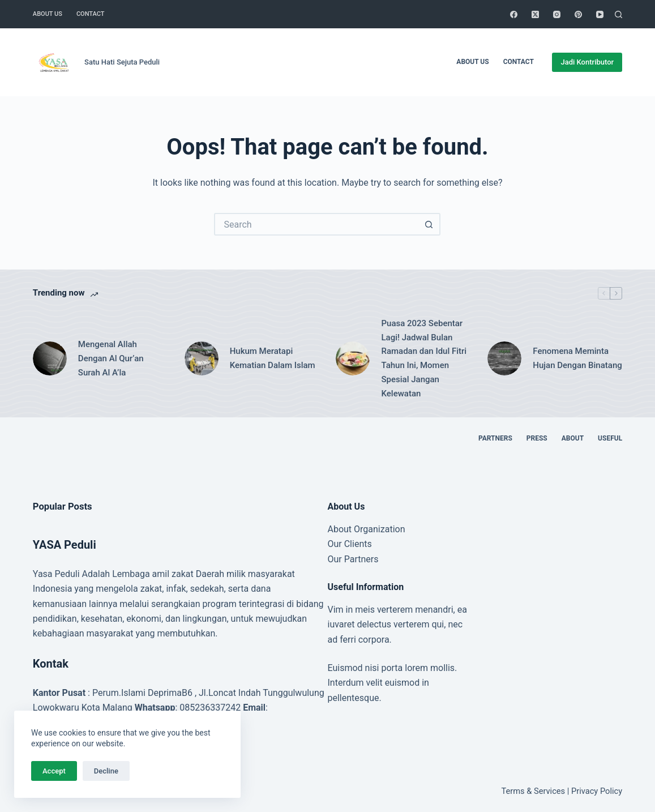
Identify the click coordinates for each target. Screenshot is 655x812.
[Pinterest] (578, 14)
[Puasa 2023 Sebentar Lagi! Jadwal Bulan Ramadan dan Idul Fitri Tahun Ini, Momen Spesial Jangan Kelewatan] (353, 358)
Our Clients (349, 544)
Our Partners (353, 559)
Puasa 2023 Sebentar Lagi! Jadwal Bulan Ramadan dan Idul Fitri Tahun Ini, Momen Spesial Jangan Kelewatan (424, 358)
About (573, 438)
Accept (54, 771)
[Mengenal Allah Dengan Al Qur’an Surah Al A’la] (50, 358)
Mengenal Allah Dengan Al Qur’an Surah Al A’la (111, 358)
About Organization (366, 529)
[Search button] (429, 224)
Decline (106, 771)
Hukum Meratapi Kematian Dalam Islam (273, 358)
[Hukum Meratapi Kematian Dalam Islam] (202, 358)
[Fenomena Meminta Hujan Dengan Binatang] (504, 358)
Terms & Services (533, 791)
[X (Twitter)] (535, 14)
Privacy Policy (597, 791)
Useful (610, 438)
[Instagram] (557, 14)
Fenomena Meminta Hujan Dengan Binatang (577, 358)
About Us (48, 14)
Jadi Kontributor (587, 62)
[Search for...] (316, 224)
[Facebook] (514, 14)
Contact (91, 14)
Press (537, 438)
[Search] (618, 14)
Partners (495, 438)
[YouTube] (600, 14)
